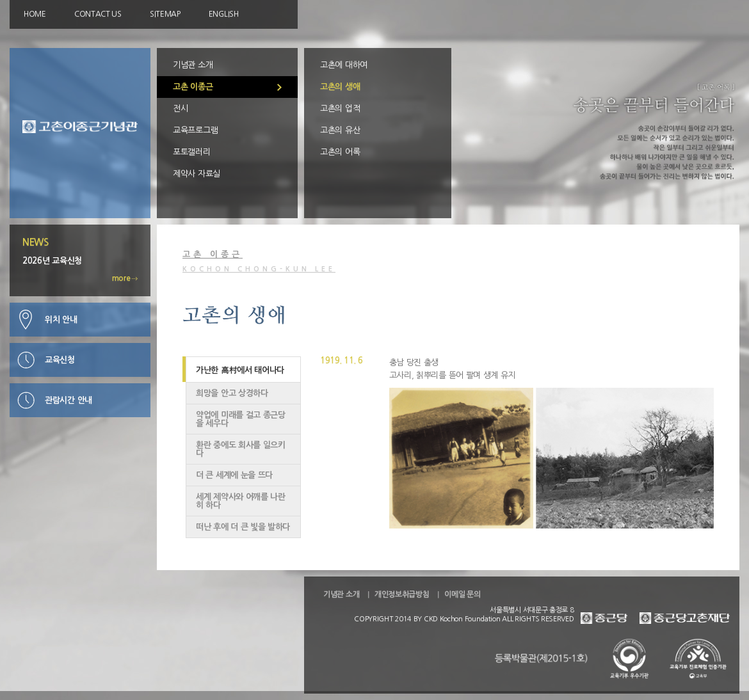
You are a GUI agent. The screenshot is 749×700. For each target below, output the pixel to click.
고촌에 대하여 (344, 65)
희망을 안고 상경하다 (232, 393)
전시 (180, 108)
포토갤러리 (192, 152)
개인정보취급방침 (402, 594)
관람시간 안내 (68, 400)
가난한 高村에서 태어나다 (240, 370)
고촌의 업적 (340, 108)
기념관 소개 (193, 65)
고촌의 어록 (340, 152)
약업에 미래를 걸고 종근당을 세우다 (241, 419)
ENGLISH (224, 14)
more (125, 278)
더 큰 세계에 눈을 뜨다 (234, 475)
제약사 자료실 (197, 174)
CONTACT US (98, 14)
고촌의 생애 (340, 87)
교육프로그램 (195, 130)
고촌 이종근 (193, 87)
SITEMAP (165, 14)
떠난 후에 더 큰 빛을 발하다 (243, 527)
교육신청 (60, 360)
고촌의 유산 (340, 130)
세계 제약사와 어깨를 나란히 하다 (241, 501)
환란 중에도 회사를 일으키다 (241, 449)
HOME (35, 14)
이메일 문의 (462, 594)
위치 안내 (61, 320)
